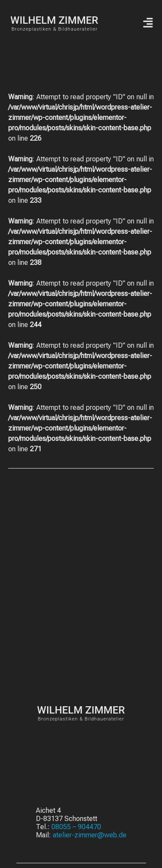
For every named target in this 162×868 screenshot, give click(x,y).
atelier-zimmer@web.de (90, 835)
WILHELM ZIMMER (54, 20)
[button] (148, 23)
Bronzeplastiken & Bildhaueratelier (54, 29)
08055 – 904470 (76, 827)
